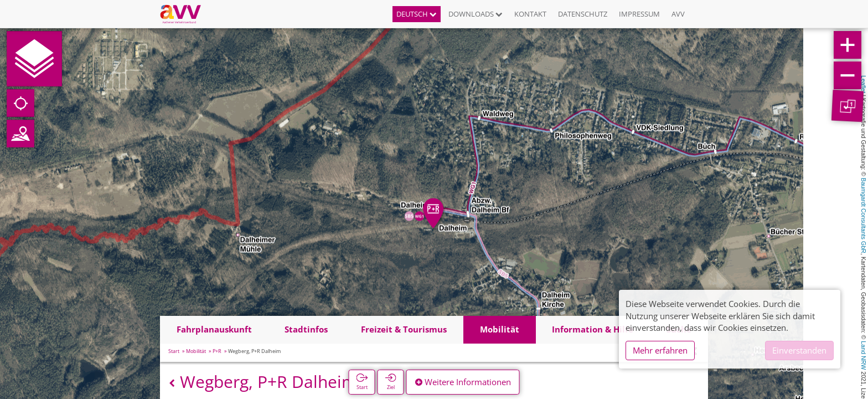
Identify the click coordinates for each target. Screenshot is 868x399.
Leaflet (864, 84)
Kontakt (530, 14)
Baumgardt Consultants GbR (864, 216)
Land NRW (864, 355)
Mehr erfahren (660, 350)
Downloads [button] (476, 14)
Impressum (639, 14)
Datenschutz (583, 14)
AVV (678, 14)
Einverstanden (799, 350)
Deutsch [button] (417, 14)
